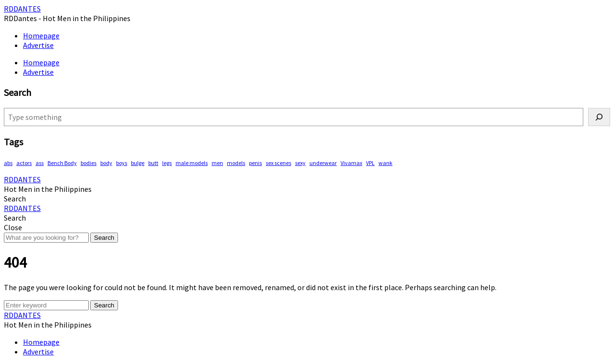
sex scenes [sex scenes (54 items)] (278, 163)
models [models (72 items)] (236, 163)
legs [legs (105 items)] (167, 163)
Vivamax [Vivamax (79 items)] (351, 163)
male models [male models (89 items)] (192, 163)
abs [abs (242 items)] (8, 163)
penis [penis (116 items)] (255, 163)
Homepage (41, 35)
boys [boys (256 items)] (122, 163)
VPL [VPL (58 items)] (370, 163)
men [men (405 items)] (217, 163)
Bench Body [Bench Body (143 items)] (62, 163)
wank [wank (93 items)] (385, 163)
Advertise (38, 45)
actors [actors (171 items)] (24, 163)
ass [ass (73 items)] (40, 163)
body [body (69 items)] (106, 163)
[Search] (599, 117)
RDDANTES (22, 9)
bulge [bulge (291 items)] (138, 163)
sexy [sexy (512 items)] (300, 163)
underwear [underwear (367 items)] (323, 163)
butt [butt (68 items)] (153, 163)
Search (104, 238)
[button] (15, 199)
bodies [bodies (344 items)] (89, 163)
